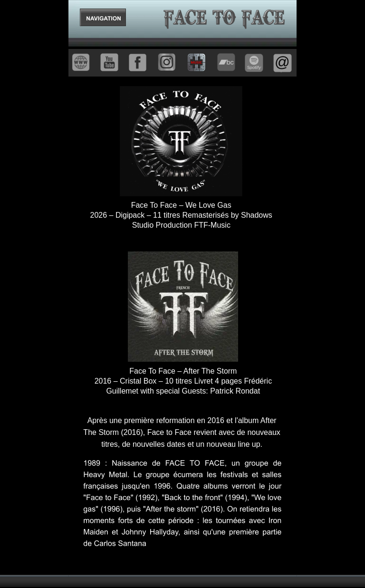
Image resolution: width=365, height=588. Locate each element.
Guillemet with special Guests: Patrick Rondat (183, 391)
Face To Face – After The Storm (183, 371)
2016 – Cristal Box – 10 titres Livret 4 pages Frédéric (184, 381)
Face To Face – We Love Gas (181, 205)
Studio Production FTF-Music (181, 225)
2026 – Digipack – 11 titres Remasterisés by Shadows (182, 215)
